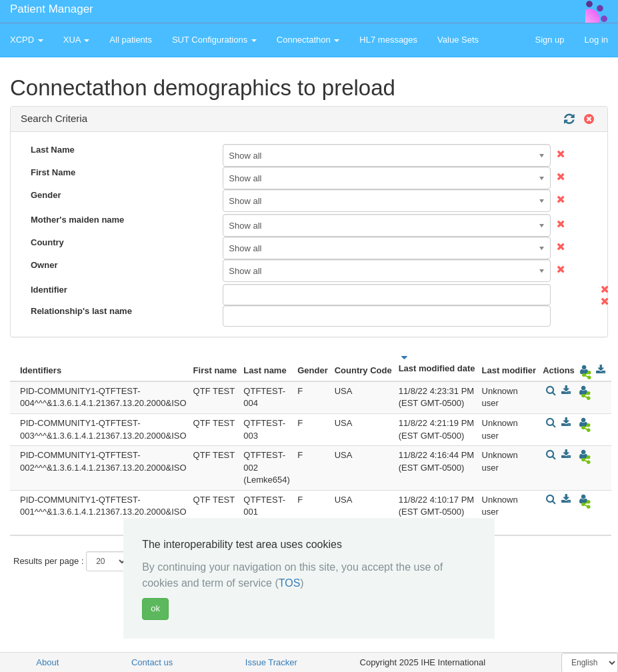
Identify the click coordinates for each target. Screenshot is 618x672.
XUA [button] (77, 40)
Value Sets (458, 40)
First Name (53, 172)
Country (47, 242)
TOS (290, 583)
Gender (46, 195)
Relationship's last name (81, 311)
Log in (596, 40)
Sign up (549, 40)
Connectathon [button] (308, 40)
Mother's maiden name (77, 220)
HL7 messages (388, 40)
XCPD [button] (27, 40)
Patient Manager (52, 9)
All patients (131, 40)
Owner (44, 265)
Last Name (53, 150)
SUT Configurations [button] (214, 40)
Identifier (49, 290)
